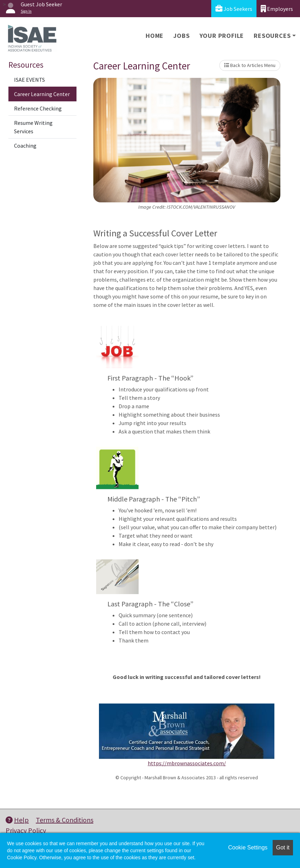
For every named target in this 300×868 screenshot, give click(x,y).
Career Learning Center (42, 94)
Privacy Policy (26, 830)
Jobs (181, 36)
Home (155, 36)
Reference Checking (38, 108)
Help (17, 820)
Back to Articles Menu (250, 65)
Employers (277, 9)
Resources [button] (272, 36)
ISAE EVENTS (29, 80)
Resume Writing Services (33, 127)
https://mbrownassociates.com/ (187, 763)
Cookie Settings (248, 847)
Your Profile (222, 36)
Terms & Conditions (65, 820)
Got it (283, 847)
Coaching (25, 146)
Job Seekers (234, 9)
